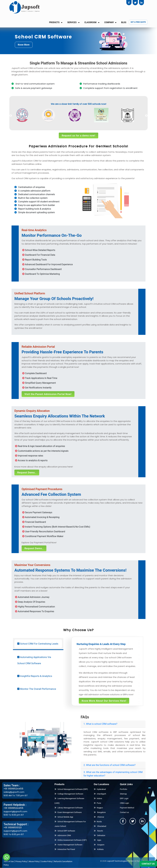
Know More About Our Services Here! (104, 701)
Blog (124, 22)
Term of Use (9, 861)
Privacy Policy (21, 861)
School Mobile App (64, 817)
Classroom (92, 22)
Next (146, 116)
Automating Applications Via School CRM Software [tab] (34, 660)
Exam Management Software (68, 812)
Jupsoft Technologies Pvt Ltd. (120, 861)
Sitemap (123, 794)
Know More (24, 45)
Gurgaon (99, 845)
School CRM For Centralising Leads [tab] (38, 644)
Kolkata (99, 849)
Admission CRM (63, 835)
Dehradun (100, 835)
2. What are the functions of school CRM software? (110, 765)
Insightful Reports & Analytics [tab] (35, 676)
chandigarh (100, 794)
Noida (98, 822)
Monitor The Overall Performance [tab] (37, 689)
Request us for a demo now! (78, 135)
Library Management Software (68, 808)
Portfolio (123, 789)
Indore (98, 798)
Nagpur (98, 808)
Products (56, 22)
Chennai (99, 817)
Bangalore (100, 812)
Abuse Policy (34, 861)
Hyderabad (100, 789)
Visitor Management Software (68, 845)
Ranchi (98, 831)
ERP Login (124, 798)
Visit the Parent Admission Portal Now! (48, 394)
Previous (11, 116)
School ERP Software (65, 831)
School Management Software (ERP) (71, 789)
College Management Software (69, 794)
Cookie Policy (47, 861)
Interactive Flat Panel (65, 849)
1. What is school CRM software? (100, 724)
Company (110, 22)
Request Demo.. (27, 472)
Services (73, 22)
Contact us (124, 812)
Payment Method (127, 808)
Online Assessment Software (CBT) (71, 840)
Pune (97, 803)
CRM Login (124, 803)
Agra (97, 840)
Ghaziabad (100, 826)
